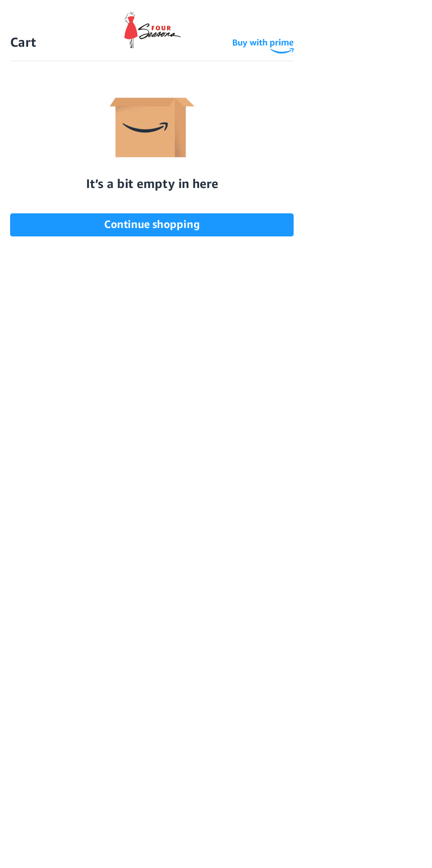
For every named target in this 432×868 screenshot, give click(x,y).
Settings (35, 846)
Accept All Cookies (192, 846)
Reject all (100, 846)
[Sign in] (390, 32)
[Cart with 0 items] (413, 32)
